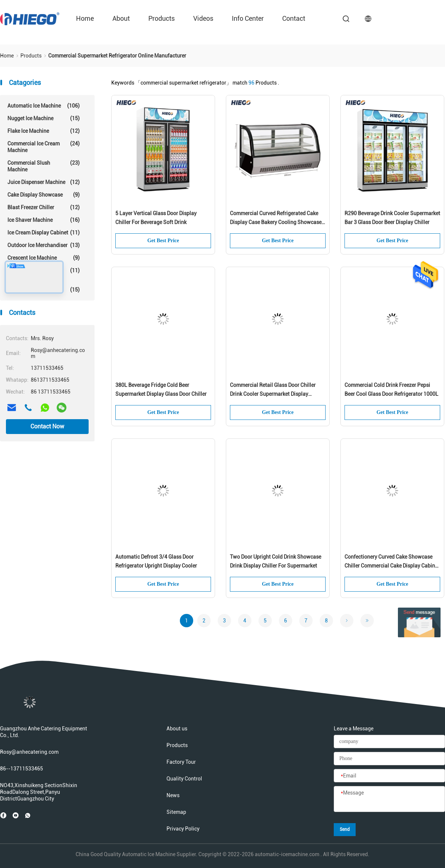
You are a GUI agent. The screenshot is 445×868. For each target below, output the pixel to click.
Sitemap (176, 812)
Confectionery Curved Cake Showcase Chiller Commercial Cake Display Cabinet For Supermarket (392, 562)
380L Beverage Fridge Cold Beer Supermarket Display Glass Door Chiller (161, 389)
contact (294, 18)
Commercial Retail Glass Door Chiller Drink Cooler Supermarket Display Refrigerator (273, 390)
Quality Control (184, 779)
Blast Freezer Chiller (44, 207)
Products (161, 18)
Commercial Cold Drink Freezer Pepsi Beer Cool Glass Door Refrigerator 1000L (391, 389)
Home (85, 18)
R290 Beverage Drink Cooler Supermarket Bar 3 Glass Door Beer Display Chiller (392, 218)
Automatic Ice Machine (44, 106)
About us (177, 729)
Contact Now (47, 426)
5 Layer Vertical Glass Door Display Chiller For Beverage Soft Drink (156, 218)
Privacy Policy (183, 829)
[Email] (389, 776)
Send (345, 829)
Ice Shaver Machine (44, 220)
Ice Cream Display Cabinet (44, 233)
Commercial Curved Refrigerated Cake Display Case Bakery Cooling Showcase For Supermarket (276, 218)
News (173, 795)
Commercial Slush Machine (44, 166)
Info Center (248, 18)
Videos (203, 18)
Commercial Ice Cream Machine (44, 147)
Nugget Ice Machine (44, 118)
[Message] (389, 799)
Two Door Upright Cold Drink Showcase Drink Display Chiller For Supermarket (276, 561)
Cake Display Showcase (44, 195)
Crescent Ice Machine (44, 258)
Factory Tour (181, 762)
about (121, 18)
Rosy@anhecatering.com (29, 752)
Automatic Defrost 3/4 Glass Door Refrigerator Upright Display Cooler (156, 561)
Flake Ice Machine (44, 131)
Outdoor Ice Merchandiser (44, 245)
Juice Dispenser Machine (44, 182)
